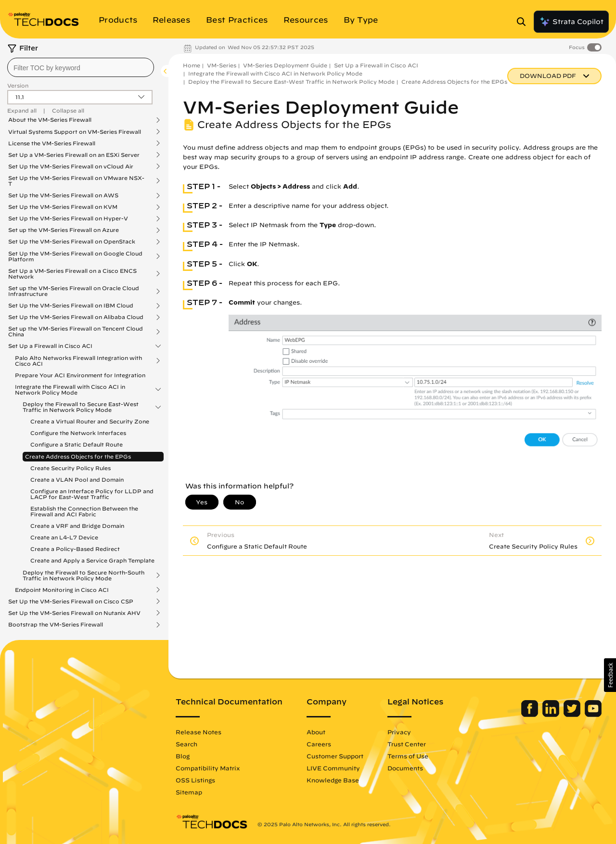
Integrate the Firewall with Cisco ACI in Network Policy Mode (70, 390)
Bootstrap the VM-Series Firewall (56, 625)
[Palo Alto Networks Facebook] (531, 715)
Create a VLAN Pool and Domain (77, 480)
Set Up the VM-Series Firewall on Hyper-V (68, 218)
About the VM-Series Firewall (50, 120)
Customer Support (335, 756)
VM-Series (222, 65)
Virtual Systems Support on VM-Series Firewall (75, 132)
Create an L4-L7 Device (64, 537)
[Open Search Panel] (524, 22)
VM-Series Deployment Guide (285, 65)
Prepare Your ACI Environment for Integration (80, 375)
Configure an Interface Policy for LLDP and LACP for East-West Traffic (92, 494)
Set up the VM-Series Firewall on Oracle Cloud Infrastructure (74, 291)
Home (192, 65)
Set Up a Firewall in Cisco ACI (50, 346)
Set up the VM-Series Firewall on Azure (64, 230)
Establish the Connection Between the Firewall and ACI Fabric (84, 511)
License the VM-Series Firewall (52, 143)
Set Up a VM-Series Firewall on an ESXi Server (74, 155)
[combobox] (81, 67)
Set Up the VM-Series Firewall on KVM (63, 207)
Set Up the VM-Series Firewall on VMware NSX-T (76, 181)
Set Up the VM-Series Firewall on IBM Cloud (71, 306)
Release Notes (199, 732)
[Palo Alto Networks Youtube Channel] (593, 715)
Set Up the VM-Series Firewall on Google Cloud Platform (75, 256)
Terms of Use (408, 756)
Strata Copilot (571, 22)
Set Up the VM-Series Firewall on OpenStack (72, 242)
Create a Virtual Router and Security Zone (90, 421)
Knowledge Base (333, 780)
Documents (405, 768)
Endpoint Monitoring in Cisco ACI (62, 590)
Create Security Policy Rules (71, 468)
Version (18, 85)
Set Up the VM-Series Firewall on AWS (63, 195)
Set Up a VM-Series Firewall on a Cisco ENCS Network (72, 274)
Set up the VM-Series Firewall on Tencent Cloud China (76, 332)
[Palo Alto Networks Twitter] (573, 715)
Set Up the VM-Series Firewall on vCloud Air (71, 166)
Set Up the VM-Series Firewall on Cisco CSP (71, 601)
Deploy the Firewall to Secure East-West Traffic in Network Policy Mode (81, 407)
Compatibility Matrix (208, 768)
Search (186, 744)
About (316, 732)
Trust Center (407, 744)
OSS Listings (195, 780)
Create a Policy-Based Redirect (75, 549)
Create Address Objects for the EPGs (78, 456)
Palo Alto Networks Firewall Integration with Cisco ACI (78, 361)
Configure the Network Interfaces (78, 433)
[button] (610, 675)
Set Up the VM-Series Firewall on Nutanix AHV (74, 613)
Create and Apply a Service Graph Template (92, 560)
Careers (319, 744)
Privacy (399, 732)
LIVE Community (333, 768)
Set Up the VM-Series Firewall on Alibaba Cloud (76, 317)
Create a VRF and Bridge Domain (77, 526)
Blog (183, 756)
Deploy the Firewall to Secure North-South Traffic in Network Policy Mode (83, 575)
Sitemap (189, 792)
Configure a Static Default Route (77, 444)
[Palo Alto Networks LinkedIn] (552, 715)
